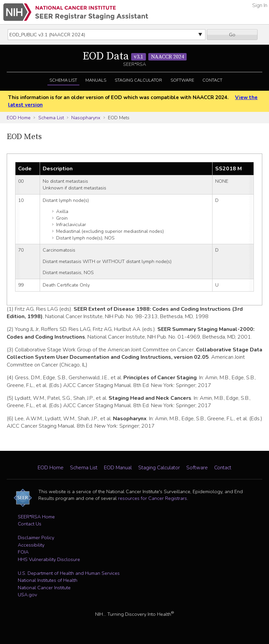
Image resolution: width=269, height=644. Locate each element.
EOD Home (19, 118)
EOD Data (135, 56)
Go (232, 35)
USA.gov (27, 595)
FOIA (23, 552)
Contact (212, 80)
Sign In (260, 5)
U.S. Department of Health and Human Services (69, 573)
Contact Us (30, 524)
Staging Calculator (138, 80)
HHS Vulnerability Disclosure (49, 559)
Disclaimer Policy (36, 538)
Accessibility (31, 545)
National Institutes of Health (48, 580)
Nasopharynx (86, 118)
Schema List (63, 80)
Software (182, 80)
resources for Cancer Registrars (152, 498)
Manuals (96, 80)
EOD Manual (118, 468)
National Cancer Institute (44, 588)
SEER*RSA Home (36, 517)
